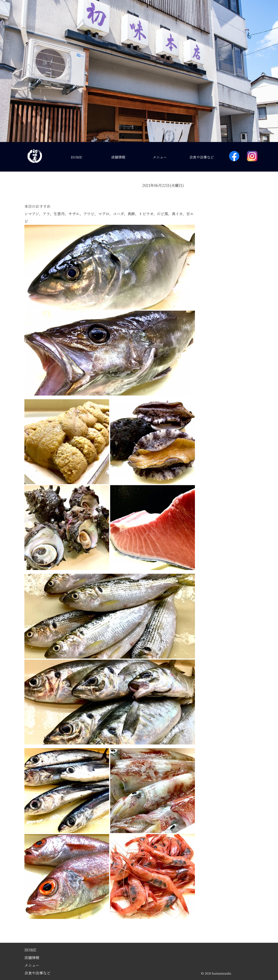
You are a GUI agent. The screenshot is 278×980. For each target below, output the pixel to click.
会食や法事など (202, 157)
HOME (76, 157)
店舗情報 (118, 157)
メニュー (160, 157)
